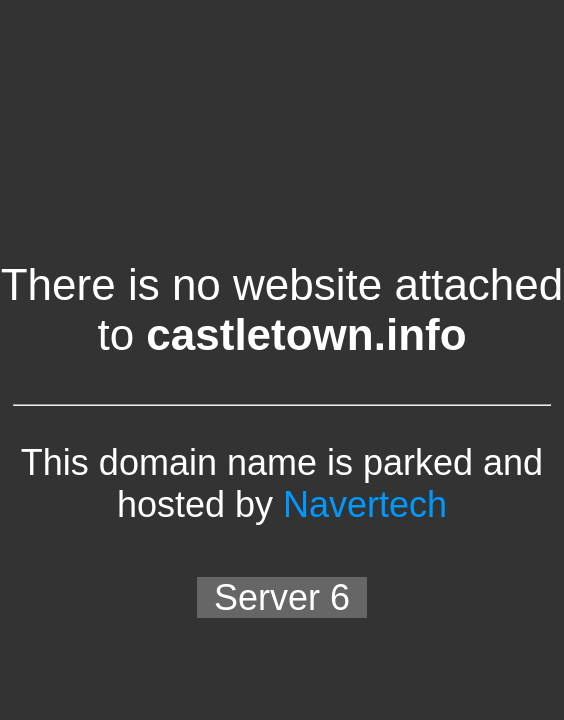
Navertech (365, 504)
